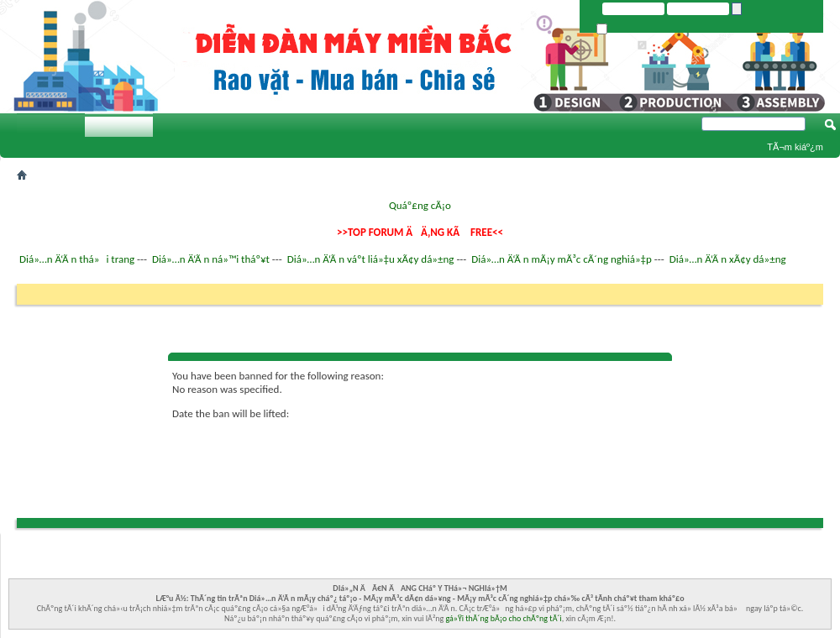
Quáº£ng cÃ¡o (420, 205)
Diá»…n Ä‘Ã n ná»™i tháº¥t (211, 259)
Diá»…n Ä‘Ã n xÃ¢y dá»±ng (728, 259)
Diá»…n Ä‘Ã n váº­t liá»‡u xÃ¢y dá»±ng (371, 259)
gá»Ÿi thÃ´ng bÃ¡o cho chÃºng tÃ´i (504, 618)
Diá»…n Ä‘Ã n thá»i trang (77, 259)
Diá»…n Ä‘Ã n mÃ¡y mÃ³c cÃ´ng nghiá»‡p (562, 259)
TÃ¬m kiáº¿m (795, 147)
